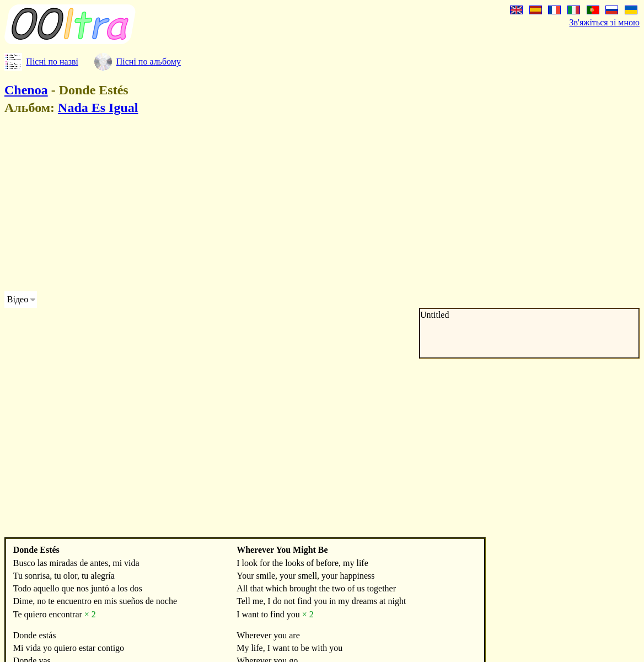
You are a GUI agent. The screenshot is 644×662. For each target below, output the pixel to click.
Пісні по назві (52, 62)
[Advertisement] (212, 205)
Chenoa (26, 90)
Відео (18, 299)
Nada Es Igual (98, 108)
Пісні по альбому (149, 62)
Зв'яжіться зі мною (605, 22)
